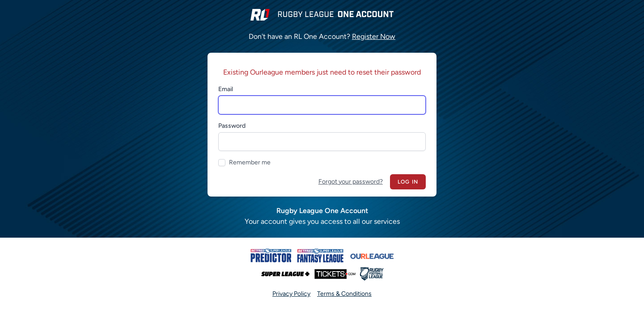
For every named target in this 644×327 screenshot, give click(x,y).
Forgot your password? (351, 182)
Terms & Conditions (344, 294)
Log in (408, 182)
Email (226, 89)
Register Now (374, 36)
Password (232, 126)
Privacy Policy (291, 294)
